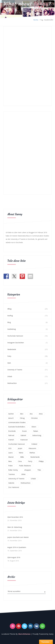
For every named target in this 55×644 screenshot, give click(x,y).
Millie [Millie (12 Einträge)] (22, 457)
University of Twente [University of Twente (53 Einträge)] (16, 478)
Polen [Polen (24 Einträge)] (10, 465)
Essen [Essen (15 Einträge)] (24, 431)
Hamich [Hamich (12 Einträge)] (11, 439)
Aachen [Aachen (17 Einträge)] (11, 413)
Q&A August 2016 (14, 557)
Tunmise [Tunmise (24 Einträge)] (12, 474)
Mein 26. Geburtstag (15, 527)
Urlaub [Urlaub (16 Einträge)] (33, 478)
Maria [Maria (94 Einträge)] (21, 452)
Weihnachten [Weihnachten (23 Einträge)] (26, 483)
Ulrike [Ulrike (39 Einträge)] (23, 474)
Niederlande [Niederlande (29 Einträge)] (35, 457)
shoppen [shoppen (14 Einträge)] (28, 470)
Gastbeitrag (12, 329)
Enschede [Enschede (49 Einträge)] (12, 431)
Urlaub (10, 376)
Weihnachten (12, 383)
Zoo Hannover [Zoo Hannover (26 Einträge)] (14, 487)
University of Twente (15, 369)
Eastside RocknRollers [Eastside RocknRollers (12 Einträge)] (17, 426)
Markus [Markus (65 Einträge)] (32, 452)
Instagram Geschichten (16, 342)
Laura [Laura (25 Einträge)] (10, 452)
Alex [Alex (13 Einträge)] (22, 413)
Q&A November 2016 (15, 517)
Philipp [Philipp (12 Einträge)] (41, 461)
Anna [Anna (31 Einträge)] (41, 413)
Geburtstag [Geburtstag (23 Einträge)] (37, 435)
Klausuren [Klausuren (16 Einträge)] (32, 448)
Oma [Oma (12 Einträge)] (20, 461)
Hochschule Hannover (15, 336)
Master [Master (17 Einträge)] (11, 457)
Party (9, 356)
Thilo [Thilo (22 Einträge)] (39, 470)
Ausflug (10, 315)
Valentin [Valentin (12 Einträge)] (11, 483)
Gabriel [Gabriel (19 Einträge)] (23, 435)
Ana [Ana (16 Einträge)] (31, 413)
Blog (9, 322)
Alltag (9, 309)
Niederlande (12, 349)
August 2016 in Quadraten (17, 547)
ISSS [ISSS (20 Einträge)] (10, 448)
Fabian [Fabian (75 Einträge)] (36, 431)
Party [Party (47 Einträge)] (30, 461)
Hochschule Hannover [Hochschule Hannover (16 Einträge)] (17, 444)
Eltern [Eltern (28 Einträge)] (34, 426)
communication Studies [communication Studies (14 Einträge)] (17, 422)
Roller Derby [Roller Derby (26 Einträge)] (13, 470)
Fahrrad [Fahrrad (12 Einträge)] (11, 435)
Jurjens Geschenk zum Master (18, 537)
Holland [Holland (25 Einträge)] (34, 444)
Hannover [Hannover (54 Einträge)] (24, 439)
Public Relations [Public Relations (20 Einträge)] (25, 465)
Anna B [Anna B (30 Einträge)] (11, 418)
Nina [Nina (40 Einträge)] (10, 461)
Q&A (9, 363)
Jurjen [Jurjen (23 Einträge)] (20, 448)
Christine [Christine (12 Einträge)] (34, 418)
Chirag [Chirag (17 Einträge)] (22, 418)
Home (36, 20)
